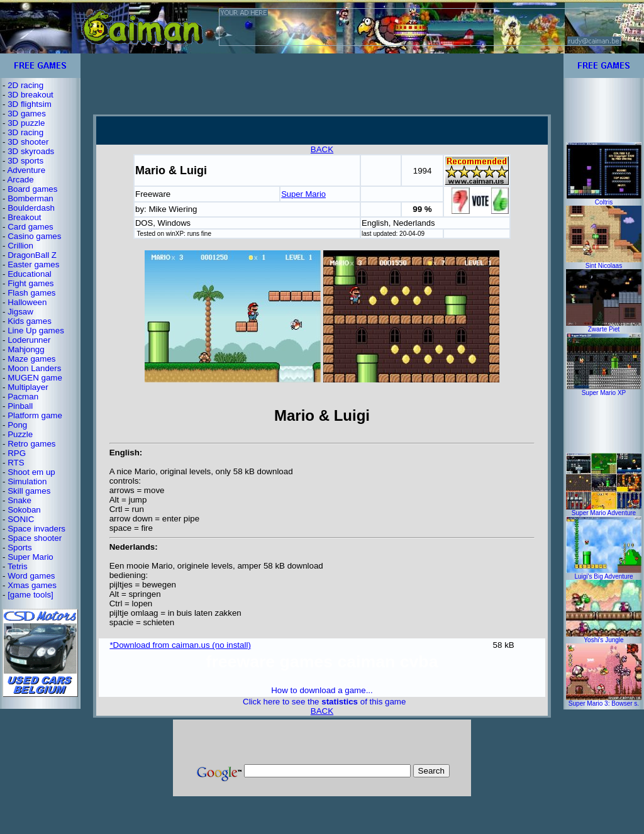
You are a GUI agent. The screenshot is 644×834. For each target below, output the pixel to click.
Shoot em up (31, 472)
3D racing (25, 132)
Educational (30, 274)
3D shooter (28, 142)
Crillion (20, 246)
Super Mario (31, 557)
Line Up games (36, 331)
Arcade (20, 180)
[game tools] (31, 595)
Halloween (27, 302)
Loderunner (29, 340)
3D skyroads (31, 151)
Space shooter (35, 538)
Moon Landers (34, 368)
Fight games (31, 283)
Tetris (18, 566)
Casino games (34, 236)
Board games (32, 189)
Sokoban (24, 510)
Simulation (27, 481)
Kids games (30, 321)
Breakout (24, 217)
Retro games (31, 444)
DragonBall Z (32, 255)
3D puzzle (26, 123)
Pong (17, 425)
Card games (31, 227)
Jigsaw (20, 312)
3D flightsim (30, 104)
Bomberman (31, 198)
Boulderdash (31, 208)
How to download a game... (322, 690)
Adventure (26, 170)
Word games (31, 576)
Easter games (33, 264)
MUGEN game (35, 378)
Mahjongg (26, 349)
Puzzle (20, 434)
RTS (16, 463)
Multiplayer (28, 387)
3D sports (25, 161)
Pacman (23, 397)
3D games (27, 114)
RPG (17, 453)
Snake (19, 500)
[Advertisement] (322, 84)
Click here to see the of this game (324, 702)
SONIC (21, 519)
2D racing (25, 85)
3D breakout (31, 95)
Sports (20, 548)
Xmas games (32, 585)
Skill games (29, 491)
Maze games (31, 359)
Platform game (35, 415)
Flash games (31, 293)
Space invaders (36, 529)
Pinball (20, 406)
